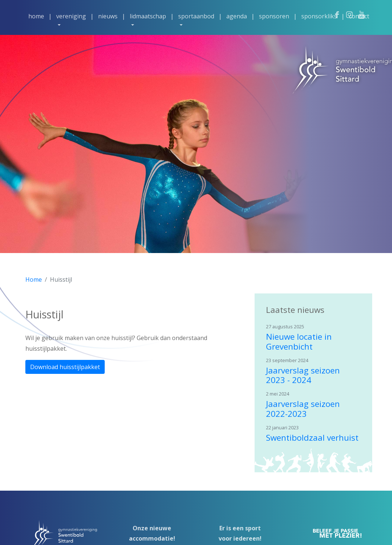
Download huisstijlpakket (65, 367)
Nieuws (108, 16)
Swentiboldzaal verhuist (312, 438)
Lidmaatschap (148, 16)
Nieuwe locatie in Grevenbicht (299, 342)
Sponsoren (274, 16)
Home (36, 16)
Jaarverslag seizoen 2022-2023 (303, 409)
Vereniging (71, 16)
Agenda (237, 16)
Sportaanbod (196, 16)
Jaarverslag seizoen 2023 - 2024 (303, 375)
